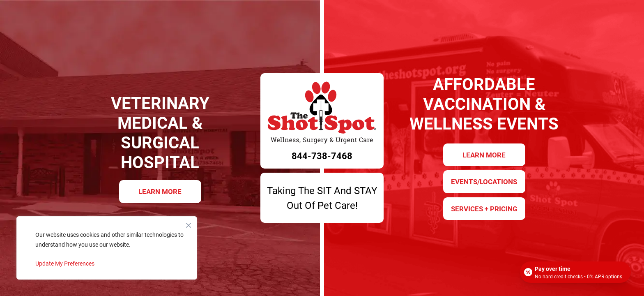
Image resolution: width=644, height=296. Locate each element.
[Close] (189, 223)
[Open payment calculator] (575, 272)
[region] (107, 248)
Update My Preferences (65, 263)
